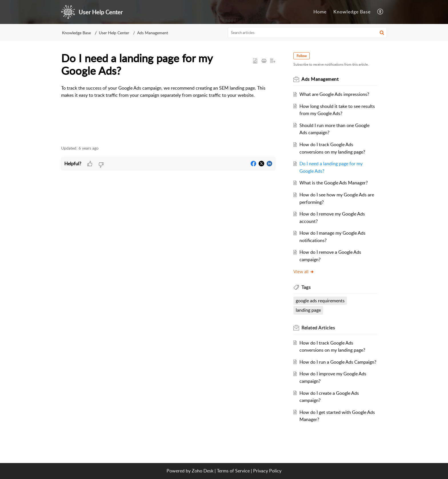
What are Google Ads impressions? (335, 94)
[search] (307, 33)
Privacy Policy (267, 471)
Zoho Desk (203, 471)
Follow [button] (302, 56)
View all (304, 271)
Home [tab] (320, 12)
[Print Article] (264, 61)
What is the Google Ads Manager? (334, 183)
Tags (306, 287)
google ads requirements (320, 301)
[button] (382, 33)
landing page (309, 310)
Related (318, 328)
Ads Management (153, 33)
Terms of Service (233, 471)
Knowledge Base (76, 33)
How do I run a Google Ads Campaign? (338, 362)
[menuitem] (380, 12)
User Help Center (114, 33)
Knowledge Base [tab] (352, 12)
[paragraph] (168, 95)
